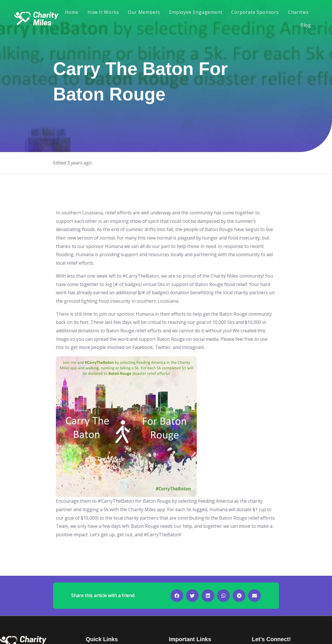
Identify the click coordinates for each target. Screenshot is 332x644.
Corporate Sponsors (255, 12)
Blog (306, 25)
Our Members (144, 12)
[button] (177, 596)
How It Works (103, 12)
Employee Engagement (196, 12)
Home (72, 12)
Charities (298, 12)
